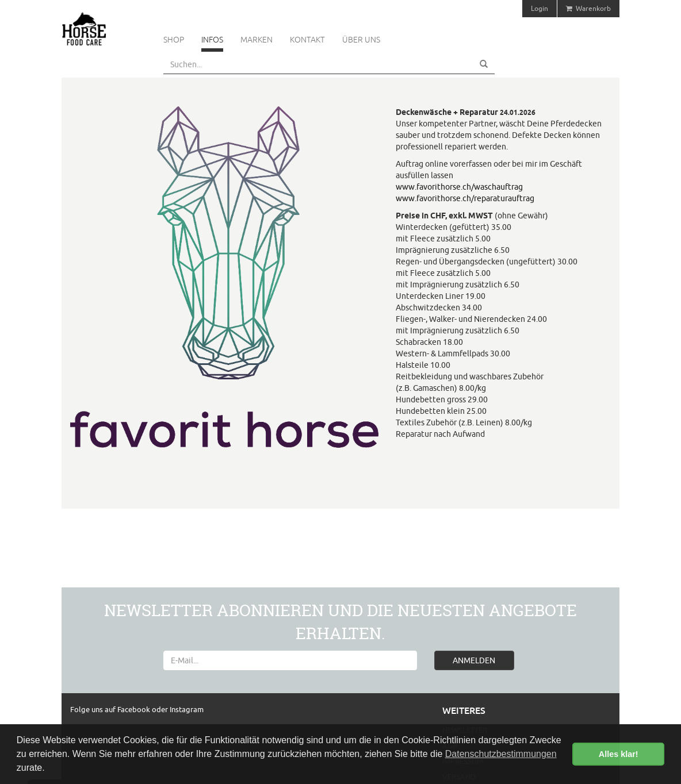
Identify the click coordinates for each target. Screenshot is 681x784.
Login (540, 8)
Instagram (187, 709)
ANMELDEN (474, 660)
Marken (257, 40)
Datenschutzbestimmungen (501, 754)
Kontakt (307, 40)
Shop (174, 40)
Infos (212, 40)
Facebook (135, 709)
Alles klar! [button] (619, 754)
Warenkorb (588, 8)
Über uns (361, 40)
